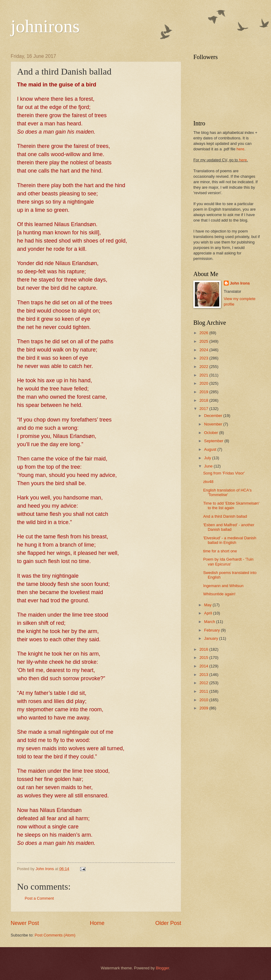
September (214, 441)
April (208, 613)
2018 (204, 400)
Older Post (168, 923)
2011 (204, 691)
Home (97, 923)
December (214, 416)
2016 (204, 649)
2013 (204, 675)
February (212, 630)
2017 (204, 409)
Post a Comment (39, 898)
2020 (204, 383)
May (208, 605)
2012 (204, 683)
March (210, 622)
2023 (204, 358)
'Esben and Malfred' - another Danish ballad (229, 527)
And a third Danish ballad (225, 516)
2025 (204, 341)
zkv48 (208, 482)
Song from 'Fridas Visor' (224, 473)
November (214, 424)
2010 (204, 700)
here (241, 149)
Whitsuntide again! (219, 594)
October (211, 433)
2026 (204, 333)
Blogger (163, 968)
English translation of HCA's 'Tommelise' (227, 492)
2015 (204, 658)
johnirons (45, 26)
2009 (204, 708)
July (208, 458)
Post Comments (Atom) (55, 935)
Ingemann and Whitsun (223, 586)
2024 (204, 350)
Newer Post (25, 923)
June (209, 466)
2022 (204, 367)
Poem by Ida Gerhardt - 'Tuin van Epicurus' (228, 562)
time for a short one (220, 551)
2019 (204, 392)
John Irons (240, 283)
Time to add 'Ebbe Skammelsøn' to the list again (231, 506)
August (211, 449)
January (211, 638)
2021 (204, 375)
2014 (204, 666)
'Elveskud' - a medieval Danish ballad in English (230, 540)
